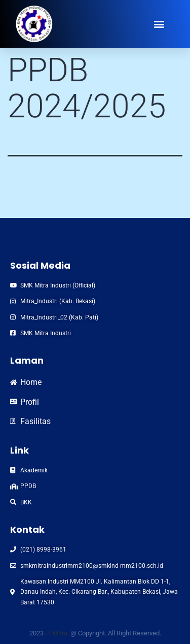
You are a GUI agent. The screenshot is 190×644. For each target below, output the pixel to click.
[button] (159, 24)
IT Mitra (57, 633)
